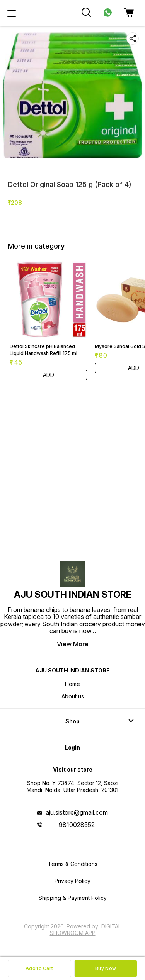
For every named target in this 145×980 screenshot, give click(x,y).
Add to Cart (39, 968)
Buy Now (106, 968)
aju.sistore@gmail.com (77, 812)
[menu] (12, 13)
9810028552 (77, 825)
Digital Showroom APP (86, 929)
